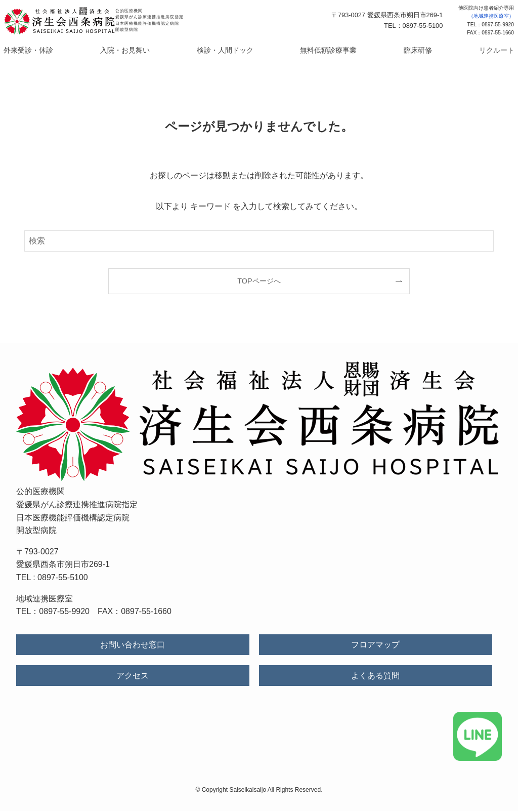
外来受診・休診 (68, 51)
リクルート (456, 51)
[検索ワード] (259, 242)
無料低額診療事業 (317, 51)
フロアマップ (375, 646)
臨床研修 (391, 51)
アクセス (133, 677)
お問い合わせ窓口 (133, 646)
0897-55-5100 (63, 579)
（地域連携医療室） (491, 16)
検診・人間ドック (231, 51)
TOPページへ (259, 282)
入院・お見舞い (148, 51)
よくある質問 (375, 677)
